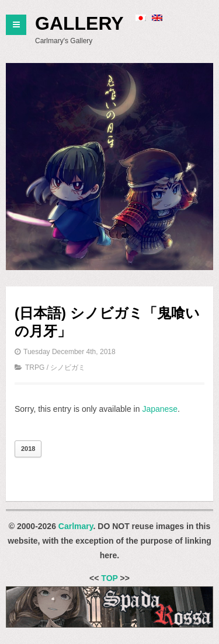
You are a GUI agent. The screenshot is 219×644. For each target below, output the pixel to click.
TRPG (35, 367)
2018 (28, 449)
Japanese (160, 409)
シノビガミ (68, 367)
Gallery (79, 23)
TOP (109, 578)
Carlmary (76, 526)
